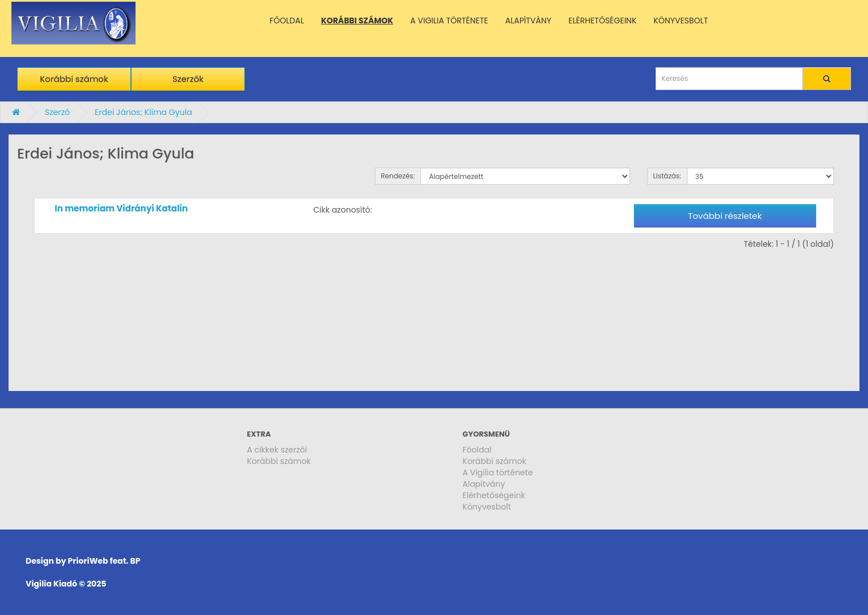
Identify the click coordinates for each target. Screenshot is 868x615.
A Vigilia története (498, 473)
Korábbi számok (74, 79)
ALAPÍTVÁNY (528, 21)
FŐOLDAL (287, 21)
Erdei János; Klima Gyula (143, 112)
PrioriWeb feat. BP (104, 561)
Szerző (58, 112)
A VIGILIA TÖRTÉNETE (449, 21)
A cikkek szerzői (277, 450)
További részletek (725, 216)
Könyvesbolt (487, 507)
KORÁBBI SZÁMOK (357, 21)
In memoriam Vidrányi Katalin (121, 208)
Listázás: (667, 176)
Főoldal (477, 450)
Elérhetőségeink (494, 495)
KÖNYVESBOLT (681, 21)
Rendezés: (398, 176)
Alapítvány (484, 484)
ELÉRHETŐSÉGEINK (603, 21)
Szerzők (188, 79)
